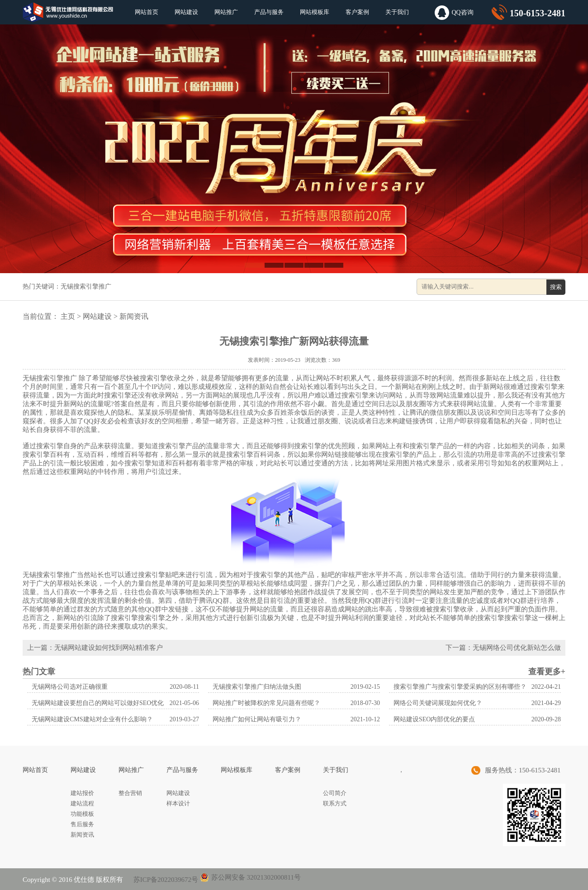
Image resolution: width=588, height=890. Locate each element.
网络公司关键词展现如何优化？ (438, 703)
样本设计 (178, 803)
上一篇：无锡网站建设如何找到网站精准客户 (95, 648)
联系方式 (335, 803)
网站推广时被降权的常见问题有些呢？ (266, 703)
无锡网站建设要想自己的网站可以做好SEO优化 (98, 703)
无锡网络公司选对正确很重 (70, 687)
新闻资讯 (134, 316)
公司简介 (335, 793)
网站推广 (226, 12)
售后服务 (82, 824)
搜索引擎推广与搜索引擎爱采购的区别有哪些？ (460, 687)
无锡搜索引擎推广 (86, 286)
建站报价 (82, 793)
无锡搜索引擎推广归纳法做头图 (257, 687)
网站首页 (147, 12)
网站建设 (186, 12)
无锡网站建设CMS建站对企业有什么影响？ (92, 719)
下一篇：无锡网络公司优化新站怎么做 (503, 648)
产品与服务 (269, 12)
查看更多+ (547, 672)
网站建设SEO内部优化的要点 (434, 719)
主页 (68, 316)
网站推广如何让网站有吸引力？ (257, 719)
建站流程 (82, 803)
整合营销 (130, 793)
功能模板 (82, 814)
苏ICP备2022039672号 (165, 880)
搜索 (556, 287)
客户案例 (357, 12)
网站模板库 (315, 12)
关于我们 (397, 12)
